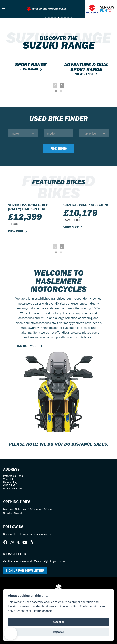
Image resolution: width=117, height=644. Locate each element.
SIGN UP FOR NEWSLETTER (25, 570)
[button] (11, 634)
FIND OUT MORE (27, 346)
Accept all (58, 622)
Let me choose (42, 611)
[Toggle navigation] (3, 9)
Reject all (58, 632)
